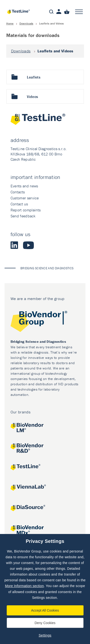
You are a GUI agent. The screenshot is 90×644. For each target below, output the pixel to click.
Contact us (19, 204)
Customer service (25, 198)
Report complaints (26, 210)
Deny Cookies (45, 623)
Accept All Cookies (45, 610)
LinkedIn (14, 245)
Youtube (28, 245)
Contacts (18, 192)
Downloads (26, 23)
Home (10, 23)
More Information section (24, 586)
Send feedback (23, 216)
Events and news (24, 186)
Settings (45, 635)
